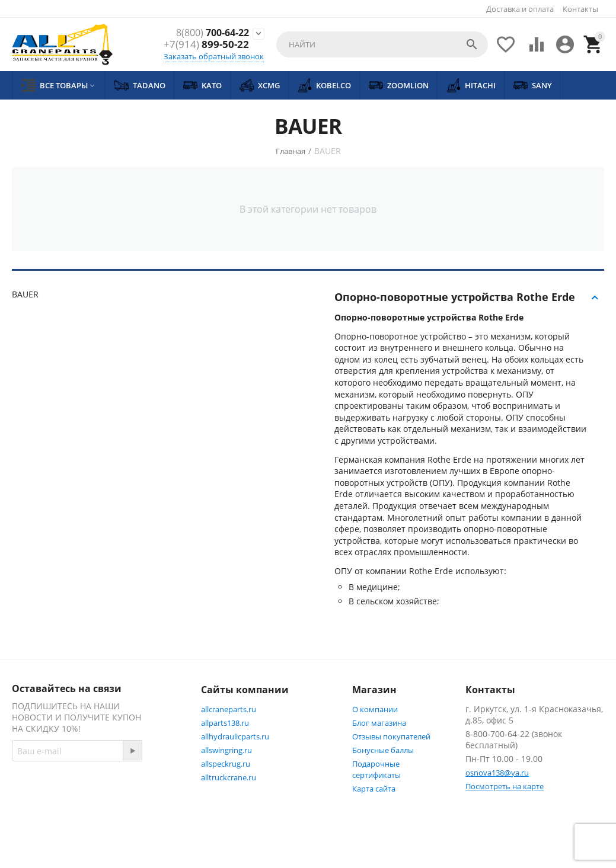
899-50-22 (206, 45)
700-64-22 (209, 33)
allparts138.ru (225, 723)
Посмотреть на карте (505, 786)
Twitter (102, 812)
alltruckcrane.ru (229, 777)
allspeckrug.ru (226, 764)
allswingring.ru (226, 750)
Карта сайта (374, 789)
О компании (375, 709)
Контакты (580, 9)
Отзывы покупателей (391, 736)
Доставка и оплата (520, 9)
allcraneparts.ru (229, 709)
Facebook (43, 812)
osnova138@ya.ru (497, 773)
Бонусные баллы (383, 750)
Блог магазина (379, 723)
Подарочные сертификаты (376, 769)
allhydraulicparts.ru (235, 736)
